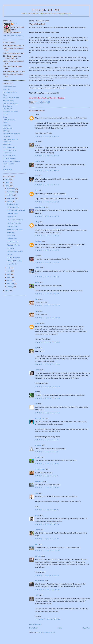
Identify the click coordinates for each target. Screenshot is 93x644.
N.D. (36, 142)
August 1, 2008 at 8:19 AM (47, 156)
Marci (37, 515)
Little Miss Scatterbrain (15, 220)
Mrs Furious (7, 145)
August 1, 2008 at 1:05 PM (47, 440)
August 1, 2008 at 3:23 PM (47, 476)
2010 (7, 180)
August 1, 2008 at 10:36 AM (47, 364)
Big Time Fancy (8, 100)
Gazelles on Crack (9, 120)
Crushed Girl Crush (14, 258)
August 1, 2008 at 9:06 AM (47, 250)
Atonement (11, 232)
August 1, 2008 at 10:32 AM (47, 342)
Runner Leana (40, 207)
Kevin (37, 282)
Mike (36, 544)
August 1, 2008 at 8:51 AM (47, 216)
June (9, 271)
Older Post (86, 628)
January (10, 287)
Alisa (5, 95)
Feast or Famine (13, 226)
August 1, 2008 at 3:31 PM (47, 488)
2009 (7, 183)
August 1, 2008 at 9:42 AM (47, 277)
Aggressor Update (13, 245)
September (11, 198)
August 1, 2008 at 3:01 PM (47, 464)
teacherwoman (40, 469)
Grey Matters (8, 128)
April (9, 277)
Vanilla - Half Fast (9, 164)
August (10, 201)
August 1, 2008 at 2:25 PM (47, 452)
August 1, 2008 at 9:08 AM (47, 262)
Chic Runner (7, 109)
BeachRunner (40, 581)
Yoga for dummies (43, 103)
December (11, 189)
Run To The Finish (9, 150)
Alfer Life (6, 89)
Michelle (38, 556)
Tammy (37, 268)
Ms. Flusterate (40, 418)
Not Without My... (13, 242)
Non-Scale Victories (14, 223)
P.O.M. (16, 24)
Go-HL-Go (7, 125)
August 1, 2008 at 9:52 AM (47, 294)
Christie (37, 530)
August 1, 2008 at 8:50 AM (47, 202)
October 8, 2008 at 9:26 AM (48, 619)
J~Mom (37, 457)
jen (36, 392)
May (9, 274)
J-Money (6, 131)
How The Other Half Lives (16, 210)
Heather (38, 161)
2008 (7, 186)
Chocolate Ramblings (11, 112)
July (9, 268)
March (10, 280)
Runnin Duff (7, 153)
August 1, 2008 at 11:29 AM (47, 398)
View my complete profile (14, 36)
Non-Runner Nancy (10, 147)
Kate (36, 348)
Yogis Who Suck (13, 264)
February (11, 284)
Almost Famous (12, 214)
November (11, 192)
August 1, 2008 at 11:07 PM (47, 551)
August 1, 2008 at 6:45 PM (47, 524)
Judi (36, 256)
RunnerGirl (39, 481)
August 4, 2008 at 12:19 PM (47, 590)
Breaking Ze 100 (13, 204)
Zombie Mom (8, 169)
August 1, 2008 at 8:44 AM (47, 170)
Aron (36, 176)
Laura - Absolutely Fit (10, 139)
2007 (7, 291)
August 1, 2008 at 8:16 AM (47, 136)
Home (60, 628)
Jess (37, 190)
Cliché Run (11, 236)
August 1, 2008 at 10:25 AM (47, 306)
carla (36, 493)
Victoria (37, 323)
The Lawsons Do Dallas (11, 161)
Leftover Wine (12, 239)
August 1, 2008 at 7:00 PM (47, 539)
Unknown (38, 241)
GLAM (5, 123)
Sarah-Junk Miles (9, 156)
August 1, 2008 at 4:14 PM (47, 510)
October (10, 195)
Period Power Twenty (14, 261)
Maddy (37, 370)
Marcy (37, 222)
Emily (37, 595)
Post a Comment (35, 625)
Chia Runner (7, 106)
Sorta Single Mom (9, 158)
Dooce (5, 114)
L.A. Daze (6, 136)
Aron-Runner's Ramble (11, 98)
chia (36, 404)
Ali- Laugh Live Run (10, 92)
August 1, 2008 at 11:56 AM (47, 413)
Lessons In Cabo (13, 207)
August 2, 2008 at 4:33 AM (47, 575)
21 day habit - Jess (10, 87)
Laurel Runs (7, 142)
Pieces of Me (46, 10)
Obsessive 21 (12, 217)
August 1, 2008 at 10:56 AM (47, 386)
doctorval (38, 445)
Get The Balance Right (15, 251)
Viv (4, 167)
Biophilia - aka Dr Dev (11, 103)
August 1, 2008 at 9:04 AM (47, 236)
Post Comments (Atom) (47, 632)
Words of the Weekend (15, 229)
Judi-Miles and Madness (12, 134)
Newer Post (33, 628)
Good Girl (10, 248)
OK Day (10, 254)
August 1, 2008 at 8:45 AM (47, 185)
